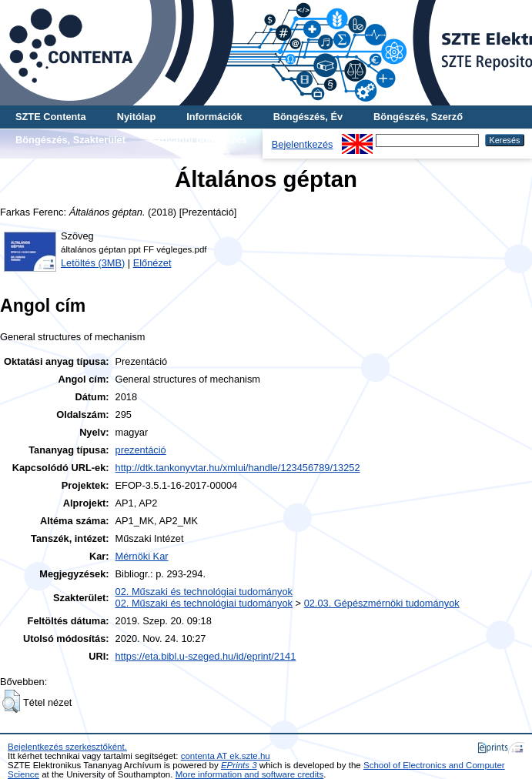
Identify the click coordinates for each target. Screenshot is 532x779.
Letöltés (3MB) (93, 263)
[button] (11, 701)
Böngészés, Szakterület (70, 140)
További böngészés (202, 140)
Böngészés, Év (308, 117)
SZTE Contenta (51, 117)
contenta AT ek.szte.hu (226, 756)
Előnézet (152, 263)
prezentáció (141, 450)
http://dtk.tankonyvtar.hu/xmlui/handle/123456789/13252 (238, 468)
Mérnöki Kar (142, 556)
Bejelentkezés (303, 144)
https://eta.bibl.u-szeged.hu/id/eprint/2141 (206, 656)
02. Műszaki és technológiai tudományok (204, 592)
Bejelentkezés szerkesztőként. (67, 747)
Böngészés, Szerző (418, 117)
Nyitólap (136, 117)
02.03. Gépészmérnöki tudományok (382, 603)
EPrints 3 (239, 765)
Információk (214, 117)
